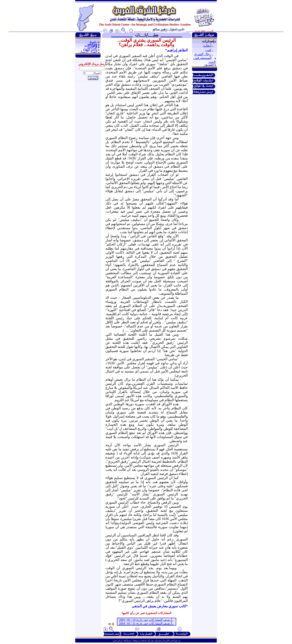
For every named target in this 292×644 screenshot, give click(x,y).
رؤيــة (94, 42)
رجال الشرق (203, 54)
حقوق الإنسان (88, 52)
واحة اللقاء (90, 49)
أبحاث (207, 46)
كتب (208, 50)
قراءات (93, 47)
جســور (209, 64)
